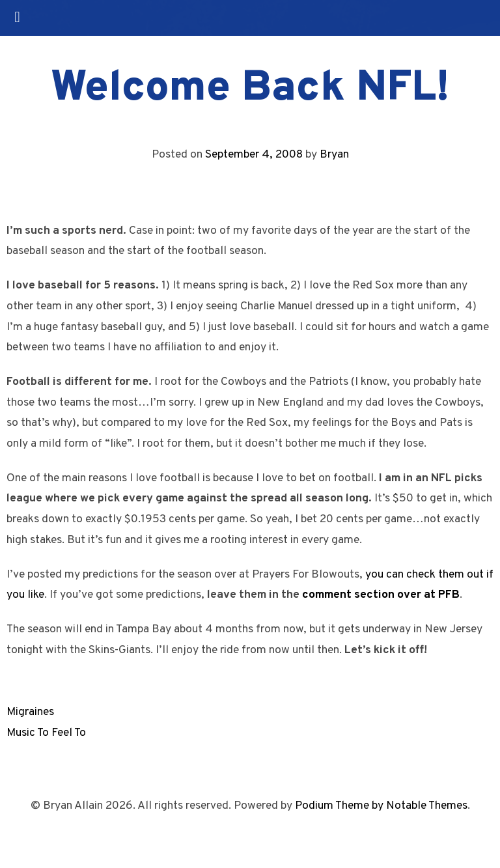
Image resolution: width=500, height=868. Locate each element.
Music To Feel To (46, 733)
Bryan (334, 155)
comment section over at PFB (381, 595)
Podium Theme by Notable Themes (381, 806)
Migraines (30, 712)
